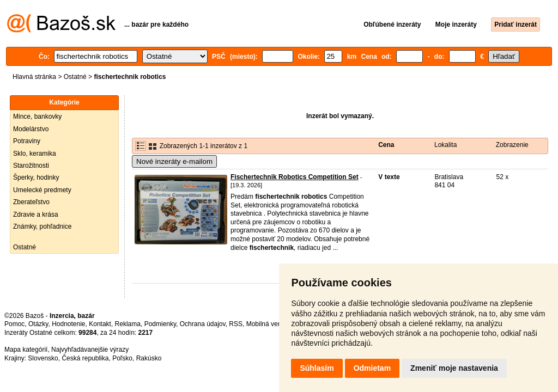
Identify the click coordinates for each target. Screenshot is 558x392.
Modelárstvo (31, 129)
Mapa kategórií (26, 350)
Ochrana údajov (203, 324)
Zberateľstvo (31, 202)
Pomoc (14, 324)
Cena (386, 145)
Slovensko (43, 358)
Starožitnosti (31, 166)
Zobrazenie (512, 145)
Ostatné (75, 77)
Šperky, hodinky (36, 177)
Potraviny (27, 141)
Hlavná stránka (34, 77)
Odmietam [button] (372, 368)
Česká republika (85, 358)
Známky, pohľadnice (42, 226)
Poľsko (122, 358)
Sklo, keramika (35, 154)
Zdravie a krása (36, 215)
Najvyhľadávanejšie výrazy (90, 350)
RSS (236, 324)
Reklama (128, 324)
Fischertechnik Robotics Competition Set (295, 177)
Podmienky (160, 324)
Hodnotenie (68, 324)
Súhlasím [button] (317, 368)
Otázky (38, 324)
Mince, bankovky (37, 117)
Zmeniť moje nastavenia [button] (454, 368)
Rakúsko (149, 358)
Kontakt (100, 324)
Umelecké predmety (42, 190)
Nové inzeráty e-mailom (174, 161)
